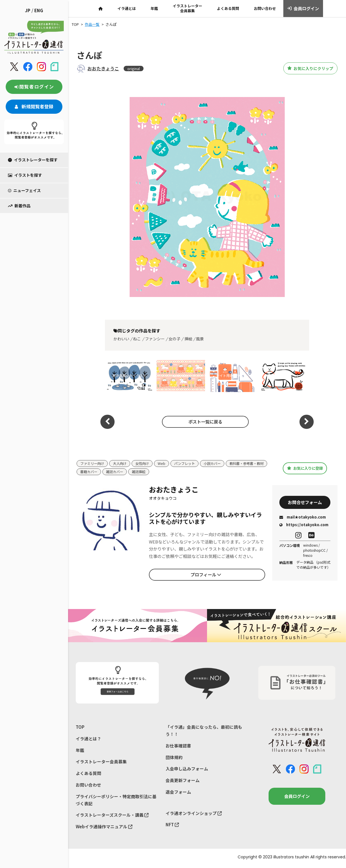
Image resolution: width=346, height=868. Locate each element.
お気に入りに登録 (305, 468)
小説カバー (219, 464)
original (134, 69)
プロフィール (206, 575)
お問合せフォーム (305, 503)
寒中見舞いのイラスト (129, 375)
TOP (80, 727)
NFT (172, 826)
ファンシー (155, 339)
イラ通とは (127, 8)
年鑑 (154, 8)
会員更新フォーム (183, 782)
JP (28, 10)
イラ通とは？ (88, 739)
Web (166, 464)
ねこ (137, 339)
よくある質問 (228, 8)
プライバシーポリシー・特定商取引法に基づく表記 (116, 801)
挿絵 (188, 339)
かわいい (121, 339)
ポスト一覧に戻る (204, 422)
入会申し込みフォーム (187, 770)
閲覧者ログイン (34, 87)
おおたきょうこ (103, 68)
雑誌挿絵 (188, 472)
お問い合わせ (265, 8)
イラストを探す (25, 175)
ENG (39, 10)
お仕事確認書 (178, 746)
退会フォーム (178, 793)
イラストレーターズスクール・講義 (112, 817)
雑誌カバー (162, 472)
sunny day (180, 375)
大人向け (122, 464)
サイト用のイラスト (231, 375)
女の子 (174, 339)
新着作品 (19, 206)
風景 (200, 339)
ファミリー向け (93, 464)
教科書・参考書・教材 (99, 472)
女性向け (146, 464)
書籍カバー (135, 472)
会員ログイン (303, 9)
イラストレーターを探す (33, 160)
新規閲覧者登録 (34, 106)
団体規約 (174, 758)
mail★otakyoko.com (303, 518)
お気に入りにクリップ (306, 68)
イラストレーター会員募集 (187, 8)
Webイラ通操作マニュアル (104, 829)
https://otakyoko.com (304, 525)
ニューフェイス (24, 190)
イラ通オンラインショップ (194, 815)
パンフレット (190, 464)
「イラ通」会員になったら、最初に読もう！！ (204, 731)
